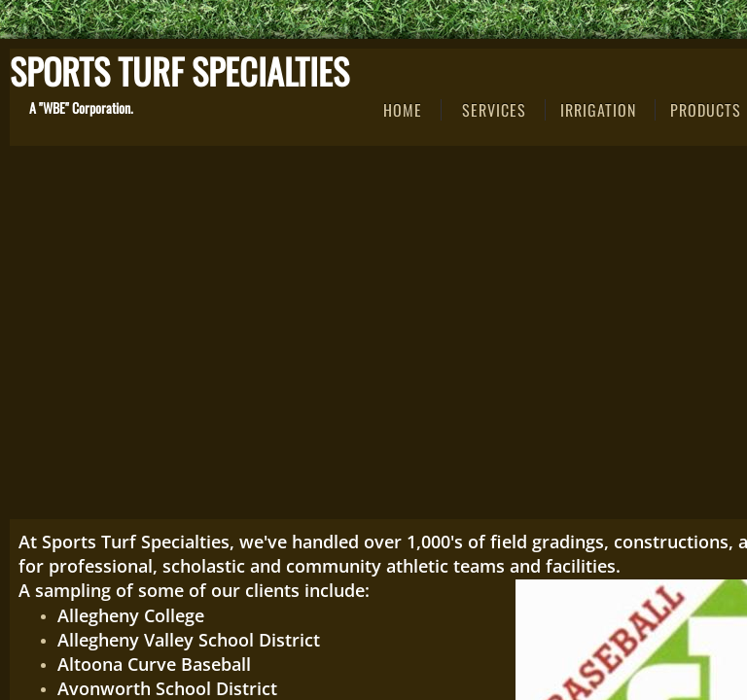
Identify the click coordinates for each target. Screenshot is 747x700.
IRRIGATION (598, 110)
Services (494, 110)
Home (403, 110)
